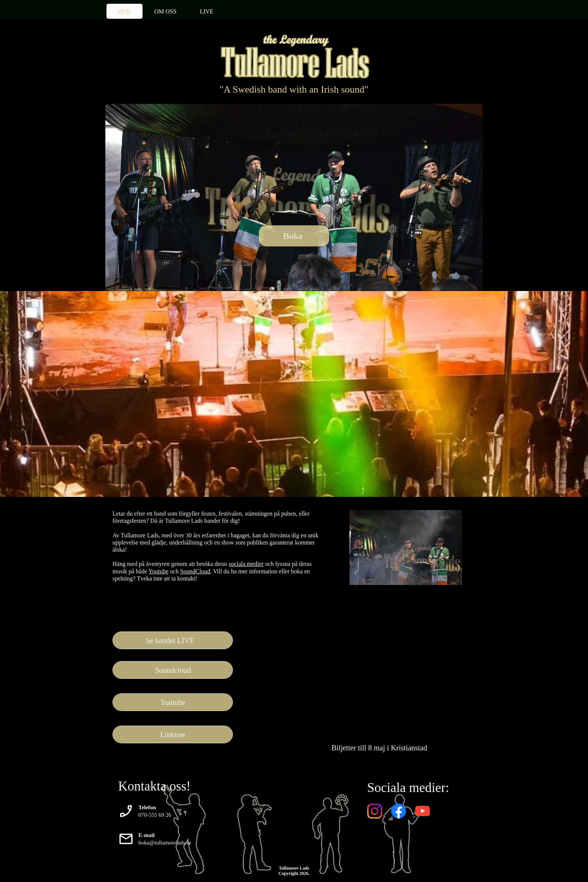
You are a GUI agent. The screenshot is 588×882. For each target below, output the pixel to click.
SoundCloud (195, 571)
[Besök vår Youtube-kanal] (423, 811)
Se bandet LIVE (170, 640)
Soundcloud (173, 670)
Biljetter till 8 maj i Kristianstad (379, 748)
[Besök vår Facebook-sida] (399, 811)
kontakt (186, 578)
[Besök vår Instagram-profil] (375, 811)
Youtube (159, 571)
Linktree (173, 735)
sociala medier (246, 564)
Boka (293, 236)
